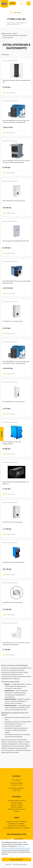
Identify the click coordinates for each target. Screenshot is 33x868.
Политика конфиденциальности (20, 864)
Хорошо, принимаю (16, 859)
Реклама (17, 811)
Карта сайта (9, 864)
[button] (16, 93)
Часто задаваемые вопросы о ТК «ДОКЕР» (16, 828)
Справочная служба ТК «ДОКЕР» (17, 821)
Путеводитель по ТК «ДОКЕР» (17, 826)
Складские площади (17, 805)
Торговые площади (16, 803)
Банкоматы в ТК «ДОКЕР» (16, 824)
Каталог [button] (12, 3)
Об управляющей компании (16, 801)
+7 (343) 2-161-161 (16, 19)
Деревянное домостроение (16, 809)
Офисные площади (17, 807)
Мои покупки (16, 13)
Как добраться (17, 780)
